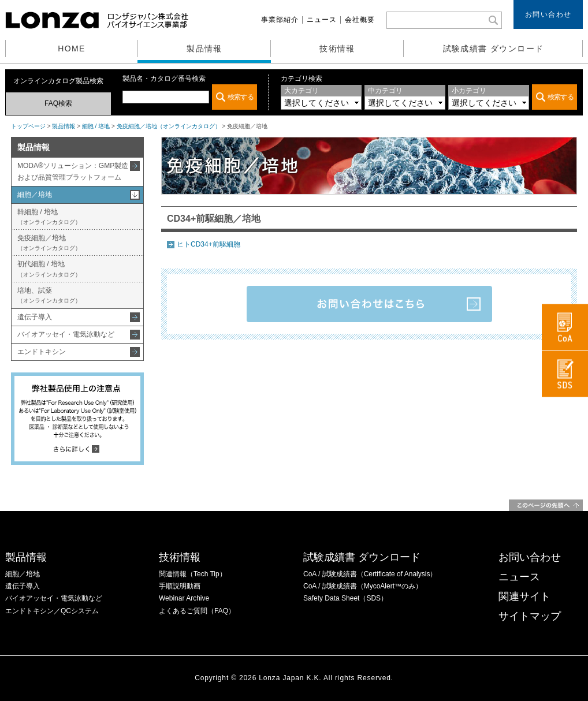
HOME (72, 49)
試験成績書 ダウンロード (494, 49)
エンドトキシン (42, 352)
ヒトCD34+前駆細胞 (209, 244)
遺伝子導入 (35, 317)
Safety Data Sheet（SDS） (345, 598)
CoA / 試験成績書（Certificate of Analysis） (370, 574)
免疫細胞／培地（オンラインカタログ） (169, 126)
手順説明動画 (180, 586)
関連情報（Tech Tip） (193, 574)
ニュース (322, 20)
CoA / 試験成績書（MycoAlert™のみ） (363, 586)
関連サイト (524, 596)
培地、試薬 (49, 295)
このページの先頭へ (546, 505)
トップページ (28, 126)
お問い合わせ (548, 14)
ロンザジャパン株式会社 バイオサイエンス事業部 (98, 20)
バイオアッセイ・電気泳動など (66, 334)
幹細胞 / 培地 (49, 217)
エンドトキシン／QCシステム (52, 611)
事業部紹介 (280, 20)
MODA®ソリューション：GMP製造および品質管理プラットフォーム (73, 171)
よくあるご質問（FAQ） (197, 611)
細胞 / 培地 (96, 126)
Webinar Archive (184, 598)
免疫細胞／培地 (49, 243)
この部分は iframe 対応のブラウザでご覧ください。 (190, 97)
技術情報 (337, 49)
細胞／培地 (35, 195)
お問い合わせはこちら (369, 304)
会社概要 (360, 20)
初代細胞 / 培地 (49, 269)
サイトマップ (530, 616)
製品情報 (204, 49)
